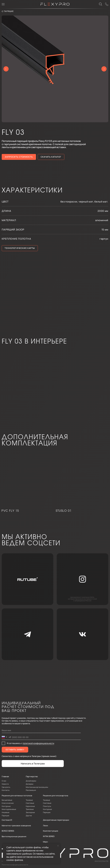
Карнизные (30, 806)
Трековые (30, 809)
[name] (41, 730)
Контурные (6, 806)
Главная (5, 776)
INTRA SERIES (49, 836)
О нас (4, 781)
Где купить (6, 787)
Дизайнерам (31, 781)
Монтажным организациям (37, 787)
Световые (30, 803)
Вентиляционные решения (14, 836)
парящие (9, 11)
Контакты (6, 790)
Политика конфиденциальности (15, 865)
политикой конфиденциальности (38, 743)
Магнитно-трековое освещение (16, 826)
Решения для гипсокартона (56, 796)
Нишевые (6, 812)
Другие (29, 816)
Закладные (30, 812)
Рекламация (31, 790)
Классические (8, 803)
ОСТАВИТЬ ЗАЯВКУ (15, 750)
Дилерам (30, 784)
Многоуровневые (9, 809)
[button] (107, 4)
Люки (45, 826)
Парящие (5, 816)
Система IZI (7, 820)
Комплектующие (51, 831)
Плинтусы (47, 806)
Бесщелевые (7, 800)
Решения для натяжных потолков (17, 796)
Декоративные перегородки (56, 820)
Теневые (29, 800)
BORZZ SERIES (8, 831)
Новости (5, 784)
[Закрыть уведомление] (58, 846)
